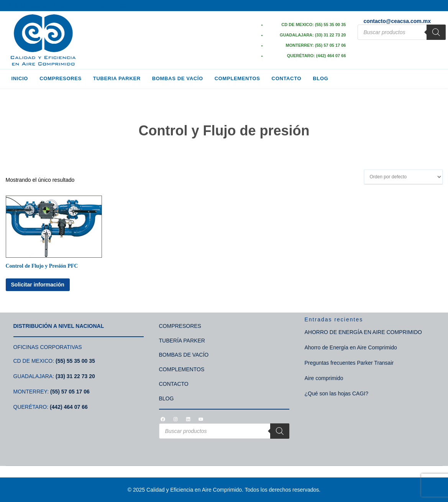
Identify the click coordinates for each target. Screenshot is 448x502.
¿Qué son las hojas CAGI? (337, 393)
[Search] (436, 32)
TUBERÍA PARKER (182, 341)
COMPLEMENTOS (182, 369)
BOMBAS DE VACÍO (184, 355)
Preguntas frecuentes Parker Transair (349, 363)
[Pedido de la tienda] (403, 177)
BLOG (167, 398)
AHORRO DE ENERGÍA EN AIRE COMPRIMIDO (363, 332)
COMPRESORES (180, 326)
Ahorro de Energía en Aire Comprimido (351, 347)
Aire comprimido (324, 378)
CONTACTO (174, 384)
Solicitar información (38, 285)
